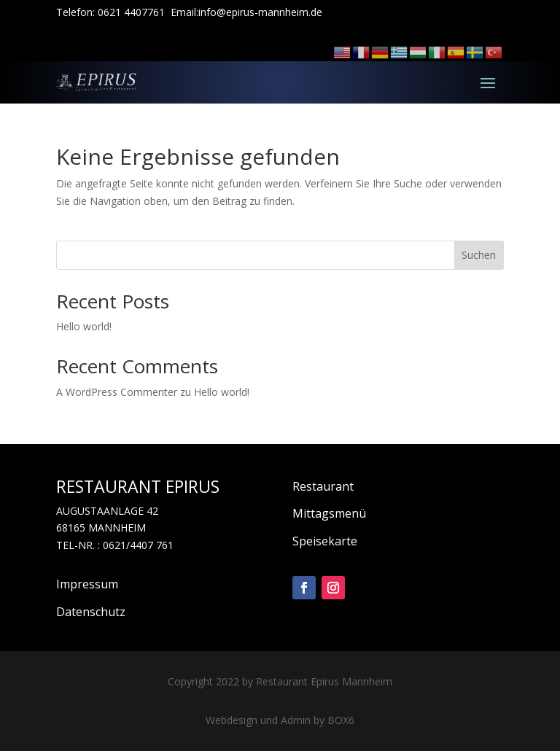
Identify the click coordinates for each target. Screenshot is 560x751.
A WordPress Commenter (117, 392)
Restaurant (323, 486)
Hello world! (84, 326)
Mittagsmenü (329, 513)
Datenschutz (91, 612)
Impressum (87, 584)
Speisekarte (325, 541)
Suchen (479, 255)
